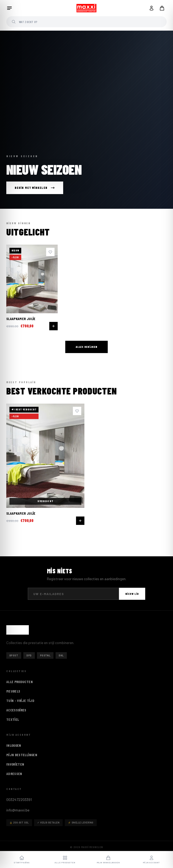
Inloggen (14, 745)
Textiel (13, 719)
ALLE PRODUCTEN (20, 682)
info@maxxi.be (18, 810)
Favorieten (15, 764)
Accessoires (16, 710)
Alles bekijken (87, 347)
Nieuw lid (132, 594)
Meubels (13, 691)
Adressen (14, 774)
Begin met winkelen (35, 188)
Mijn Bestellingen (22, 755)
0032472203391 (19, 800)
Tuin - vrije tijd (20, 701)
